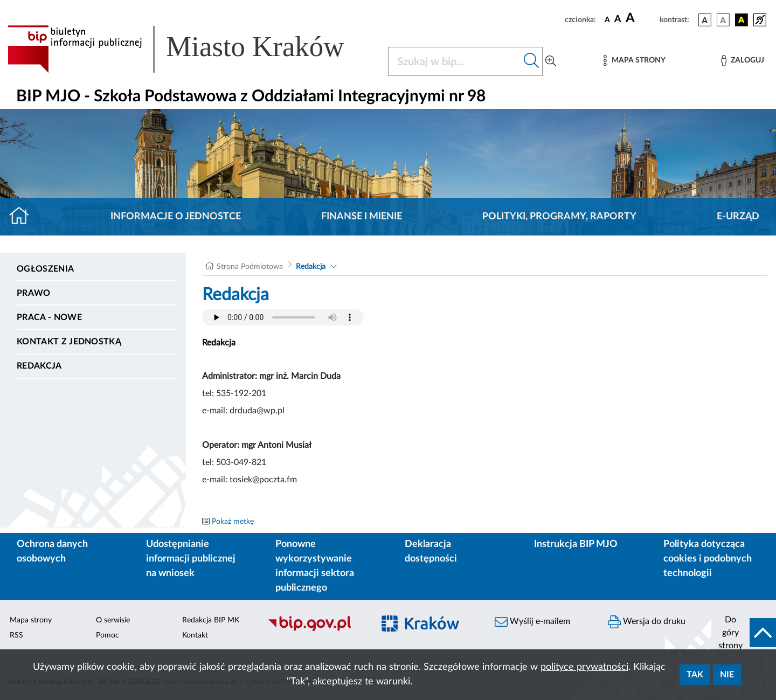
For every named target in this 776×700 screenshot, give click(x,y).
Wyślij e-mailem (532, 622)
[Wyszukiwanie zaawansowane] (551, 61)
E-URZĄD (738, 217)
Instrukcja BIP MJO (576, 544)
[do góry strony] (744, 633)
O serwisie (113, 620)
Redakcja (39, 366)
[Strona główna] (23, 217)
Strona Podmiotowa (250, 267)
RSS (16, 635)
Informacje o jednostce (176, 217)
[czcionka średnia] (618, 20)
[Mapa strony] (634, 61)
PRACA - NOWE (49, 317)
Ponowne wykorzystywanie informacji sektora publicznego (315, 566)
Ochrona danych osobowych (52, 552)
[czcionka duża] (641, 18)
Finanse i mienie (362, 217)
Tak (695, 675)
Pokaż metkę (233, 522)
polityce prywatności (584, 667)
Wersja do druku (647, 622)
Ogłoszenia (45, 269)
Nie (727, 675)
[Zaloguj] (743, 61)
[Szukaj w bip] (532, 61)
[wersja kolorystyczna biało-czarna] (723, 20)
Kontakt (195, 635)
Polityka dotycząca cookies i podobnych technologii (708, 559)
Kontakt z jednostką (69, 342)
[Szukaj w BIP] (455, 61)
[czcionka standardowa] (607, 19)
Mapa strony (31, 620)
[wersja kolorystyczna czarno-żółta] (742, 20)
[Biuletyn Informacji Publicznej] (315, 629)
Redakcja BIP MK (211, 620)
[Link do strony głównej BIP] (191, 49)
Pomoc (108, 635)
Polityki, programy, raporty (559, 217)
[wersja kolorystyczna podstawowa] (705, 20)
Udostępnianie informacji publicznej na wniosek (191, 559)
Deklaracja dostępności (431, 552)
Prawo (34, 293)
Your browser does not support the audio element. (283, 317)
